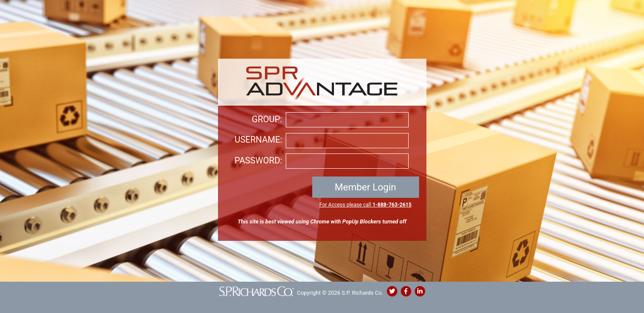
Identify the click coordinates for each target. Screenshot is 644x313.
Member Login (365, 187)
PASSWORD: (258, 160)
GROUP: (267, 119)
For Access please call (365, 205)
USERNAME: (258, 140)
